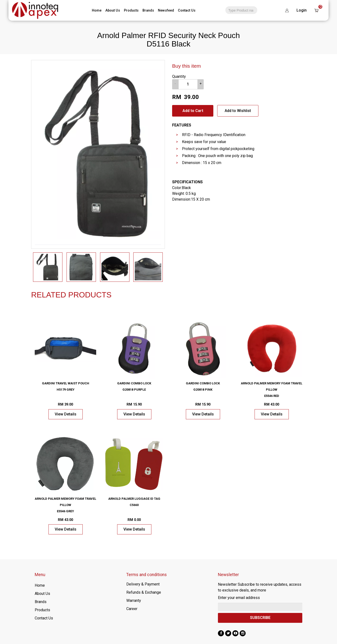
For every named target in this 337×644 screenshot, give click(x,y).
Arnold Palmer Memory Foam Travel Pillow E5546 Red (272, 390)
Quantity (179, 76)
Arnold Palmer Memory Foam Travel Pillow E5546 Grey (65, 505)
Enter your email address (239, 598)
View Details (66, 414)
